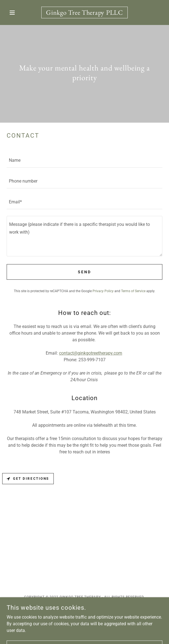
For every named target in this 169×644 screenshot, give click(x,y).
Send (84, 272)
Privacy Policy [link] (103, 291)
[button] (18, 12)
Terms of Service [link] (133, 291)
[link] (84, 12)
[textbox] (84, 161)
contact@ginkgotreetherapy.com (91, 353)
